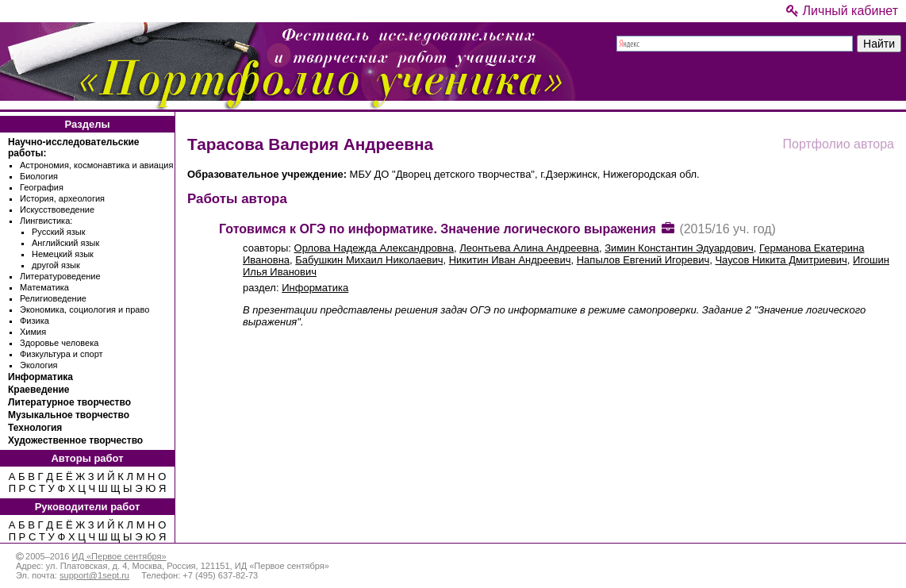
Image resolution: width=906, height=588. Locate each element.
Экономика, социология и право (84, 309)
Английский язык (65, 243)
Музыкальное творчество (69, 415)
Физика (35, 321)
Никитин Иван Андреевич (510, 260)
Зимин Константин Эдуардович (679, 248)
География (42, 187)
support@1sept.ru (94, 575)
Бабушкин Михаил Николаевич (369, 260)
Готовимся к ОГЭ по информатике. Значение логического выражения (438, 229)
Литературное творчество (69, 402)
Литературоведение (60, 276)
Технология (35, 428)
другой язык (56, 265)
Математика (44, 287)
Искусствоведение (57, 209)
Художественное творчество (75, 440)
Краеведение (38, 390)
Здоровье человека (59, 343)
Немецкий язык (63, 254)
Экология (39, 365)
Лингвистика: (46, 221)
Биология (39, 176)
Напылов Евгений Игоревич (643, 260)
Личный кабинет (842, 11)
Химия (33, 332)
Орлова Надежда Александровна (374, 248)
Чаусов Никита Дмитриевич (781, 260)
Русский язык (59, 232)
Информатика (40, 377)
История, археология (62, 198)
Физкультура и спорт (61, 354)
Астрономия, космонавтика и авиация (96, 165)
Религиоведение (53, 298)
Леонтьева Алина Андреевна (529, 248)
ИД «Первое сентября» (119, 556)
